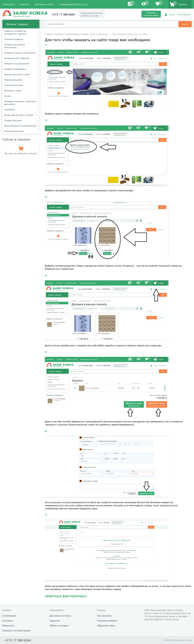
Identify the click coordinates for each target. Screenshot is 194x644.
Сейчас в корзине (16, 139)
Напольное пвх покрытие (17, 58)
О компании (8, 4)
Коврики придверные (15, 69)
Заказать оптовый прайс (151, 14)
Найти (185, 24)
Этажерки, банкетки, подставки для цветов (20, 103)
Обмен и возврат (59, 625)
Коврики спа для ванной (17, 63)
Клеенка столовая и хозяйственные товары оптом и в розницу (76, 34)
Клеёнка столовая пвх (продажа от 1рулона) (15, 32)
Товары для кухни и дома (17, 74)
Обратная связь (106, 625)
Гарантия (55, 620)
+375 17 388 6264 (63, 14)
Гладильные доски (13, 80)
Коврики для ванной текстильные (15, 46)
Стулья (7, 96)
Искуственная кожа (14, 131)
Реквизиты (8, 625)
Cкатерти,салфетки (14, 39)
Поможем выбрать (107, 620)
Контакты (25, 4)
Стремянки (10, 109)
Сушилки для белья (14, 85)
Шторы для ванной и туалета (19, 115)
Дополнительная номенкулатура (20, 126)
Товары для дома (13, 120)
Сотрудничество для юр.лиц (73, 4)
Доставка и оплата (44, 4)
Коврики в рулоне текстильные (20, 53)
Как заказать (105, 616)
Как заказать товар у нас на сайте (130, 34)
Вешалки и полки (13, 90)
